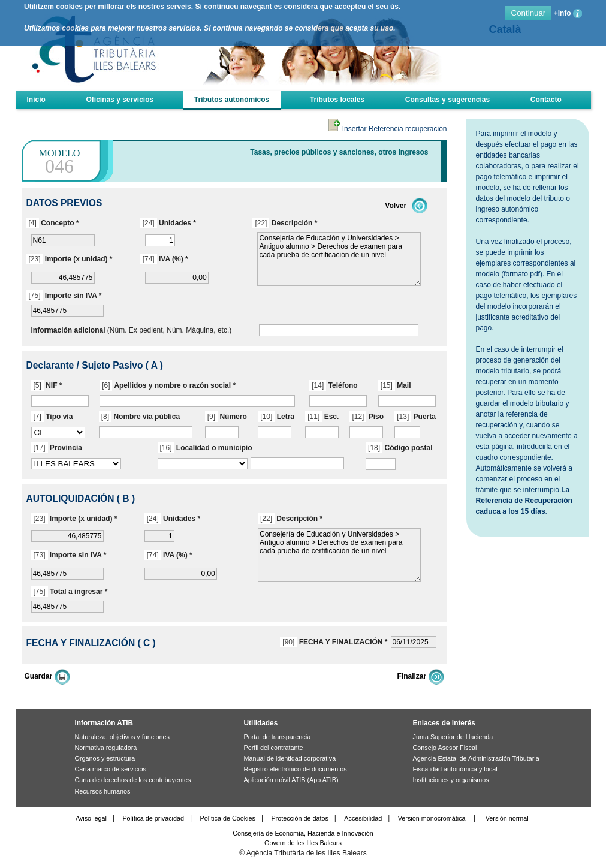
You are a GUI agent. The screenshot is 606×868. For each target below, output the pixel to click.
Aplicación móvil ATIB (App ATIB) (291, 780)
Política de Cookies (228, 818)
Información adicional (68, 330)
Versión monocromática (432, 818)
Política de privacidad (153, 818)
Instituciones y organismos (451, 780)
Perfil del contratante (274, 748)
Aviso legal (91, 818)
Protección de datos (299, 818)
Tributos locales (337, 100)
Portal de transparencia (278, 737)
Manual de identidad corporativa (290, 758)
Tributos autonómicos (232, 100)
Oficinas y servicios (120, 100)
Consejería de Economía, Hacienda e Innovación (303, 833)
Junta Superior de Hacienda (453, 737)
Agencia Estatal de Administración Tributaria (476, 758)
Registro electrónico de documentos (296, 769)
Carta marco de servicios (111, 769)
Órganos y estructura (105, 758)
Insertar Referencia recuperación (388, 129)
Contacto (546, 100)
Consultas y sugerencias (447, 100)
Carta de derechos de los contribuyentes (133, 780)
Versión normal (507, 818)
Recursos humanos (103, 791)
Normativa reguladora (106, 748)
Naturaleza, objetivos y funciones (122, 737)
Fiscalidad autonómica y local (455, 769)
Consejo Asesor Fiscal (445, 748)
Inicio (36, 100)
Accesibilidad (363, 818)
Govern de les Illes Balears (303, 843)
